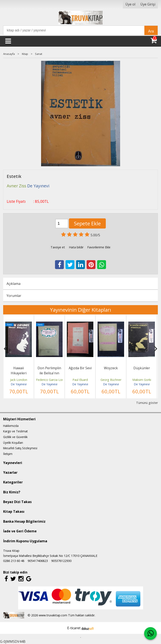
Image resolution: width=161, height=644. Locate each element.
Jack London (19, 380)
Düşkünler (142, 368)
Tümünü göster (147, 403)
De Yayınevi (19, 384)
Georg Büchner (111, 380)
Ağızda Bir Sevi (80, 368)
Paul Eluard (80, 380)
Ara (151, 31)
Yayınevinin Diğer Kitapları (80, 310)
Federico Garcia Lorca (51, 380)
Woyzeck (111, 368)
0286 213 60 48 (14, 561)
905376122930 (61, 561)
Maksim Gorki (142, 380)
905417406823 (38, 561)
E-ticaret (74, 628)
